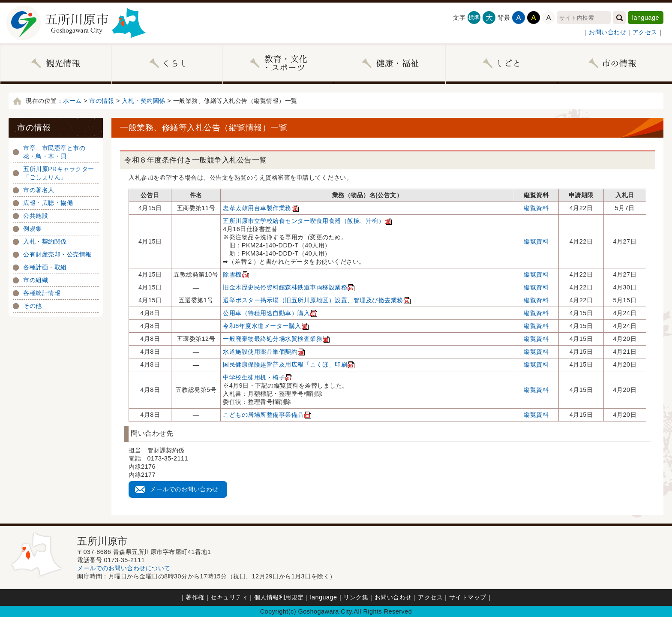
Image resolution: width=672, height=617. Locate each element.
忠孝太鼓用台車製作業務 (261, 208)
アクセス (645, 32)
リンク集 (356, 597)
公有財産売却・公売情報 (57, 254)
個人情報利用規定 (279, 597)
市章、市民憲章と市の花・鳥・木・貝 (54, 152)
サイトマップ (468, 597)
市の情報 (102, 101)
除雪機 (236, 274)
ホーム (72, 101)
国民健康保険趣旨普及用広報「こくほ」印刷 (289, 364)
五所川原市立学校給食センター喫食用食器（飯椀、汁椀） (307, 221)
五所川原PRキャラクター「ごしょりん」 (59, 173)
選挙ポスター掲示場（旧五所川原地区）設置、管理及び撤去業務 (317, 300)
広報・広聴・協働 (48, 203)
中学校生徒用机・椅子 (258, 377)
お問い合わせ (607, 32)
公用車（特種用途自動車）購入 (270, 313)
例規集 (33, 229)
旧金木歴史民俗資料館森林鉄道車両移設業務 (289, 287)
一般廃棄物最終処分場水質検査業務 (276, 339)
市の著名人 (39, 190)
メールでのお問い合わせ (184, 489)
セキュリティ (229, 597)
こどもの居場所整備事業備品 (267, 415)
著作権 (195, 597)
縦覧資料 (536, 208)
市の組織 (36, 280)
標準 (474, 17)
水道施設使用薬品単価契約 (264, 352)
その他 (33, 306)
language (646, 18)
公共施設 (36, 216)
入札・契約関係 (144, 101)
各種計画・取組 (45, 267)
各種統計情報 (42, 293)
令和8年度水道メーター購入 (266, 326)
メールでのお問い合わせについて (124, 568)
